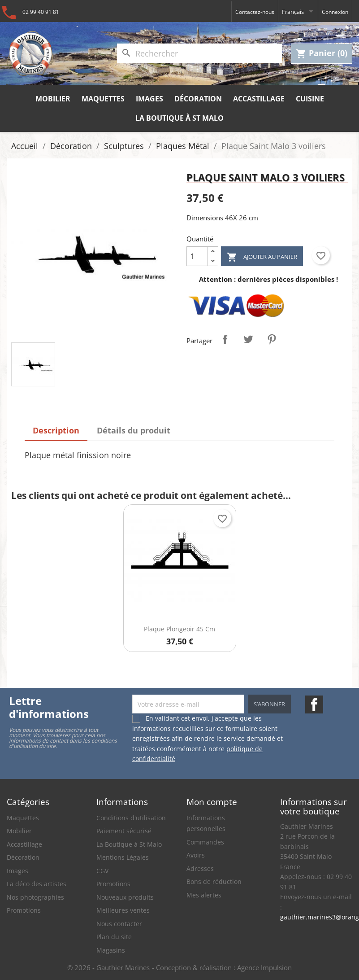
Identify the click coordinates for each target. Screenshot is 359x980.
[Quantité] (197, 256)
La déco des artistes (37, 884)
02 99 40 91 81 (41, 12)
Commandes (205, 842)
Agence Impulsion (264, 967)
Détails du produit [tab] (134, 430)
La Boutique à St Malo (179, 118)
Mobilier (53, 99)
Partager (225, 339)
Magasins (111, 950)
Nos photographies (35, 897)
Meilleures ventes (123, 910)
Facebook (314, 704)
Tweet (248, 339)
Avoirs (196, 855)
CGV (102, 871)
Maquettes (103, 99)
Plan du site (114, 937)
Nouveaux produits (125, 897)
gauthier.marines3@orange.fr (316, 917)
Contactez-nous (255, 12)
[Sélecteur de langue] (298, 11)
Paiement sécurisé (124, 831)
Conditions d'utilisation (131, 818)
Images (149, 99)
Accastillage (259, 99)
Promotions (24, 910)
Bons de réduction (214, 882)
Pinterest (272, 339)
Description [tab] (56, 430)
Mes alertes (204, 895)
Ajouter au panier (262, 257)
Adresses (200, 868)
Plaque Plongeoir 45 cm (179, 629)
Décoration (198, 99)
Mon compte (212, 802)
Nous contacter (119, 924)
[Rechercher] (199, 54)
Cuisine (310, 99)
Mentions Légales (123, 857)
